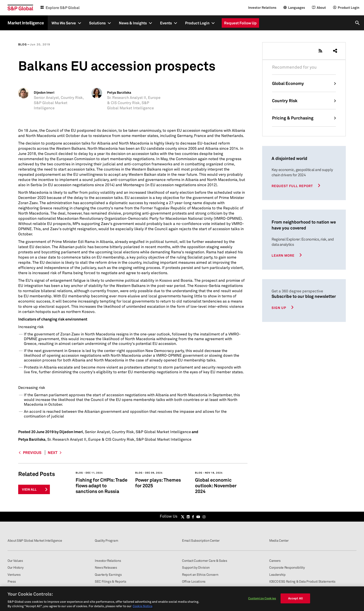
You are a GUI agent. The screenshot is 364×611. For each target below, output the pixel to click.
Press (12, 581)
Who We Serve (64, 23)
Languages (297, 7)
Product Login (197, 23)
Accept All (295, 598)
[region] (182, 599)
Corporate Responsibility (287, 567)
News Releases (106, 567)
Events (166, 23)
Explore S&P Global (63, 8)
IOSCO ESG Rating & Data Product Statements (302, 581)
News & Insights (133, 23)
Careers (275, 560)
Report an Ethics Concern (200, 574)
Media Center (279, 540)
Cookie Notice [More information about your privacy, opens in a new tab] (143, 606)
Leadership (277, 574)
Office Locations (194, 581)
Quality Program (106, 540)
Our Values (15, 560)
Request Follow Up (240, 23)
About (321, 7)
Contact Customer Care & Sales (205, 560)
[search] (358, 23)
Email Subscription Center (201, 540)
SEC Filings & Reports (110, 581)
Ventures (14, 574)
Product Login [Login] (349, 7)
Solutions (97, 23)
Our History (15, 567)
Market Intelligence (26, 23)
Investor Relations (262, 7)
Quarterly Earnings (108, 574)
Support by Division (196, 567)
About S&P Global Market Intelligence (35, 540)
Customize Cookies (262, 598)
